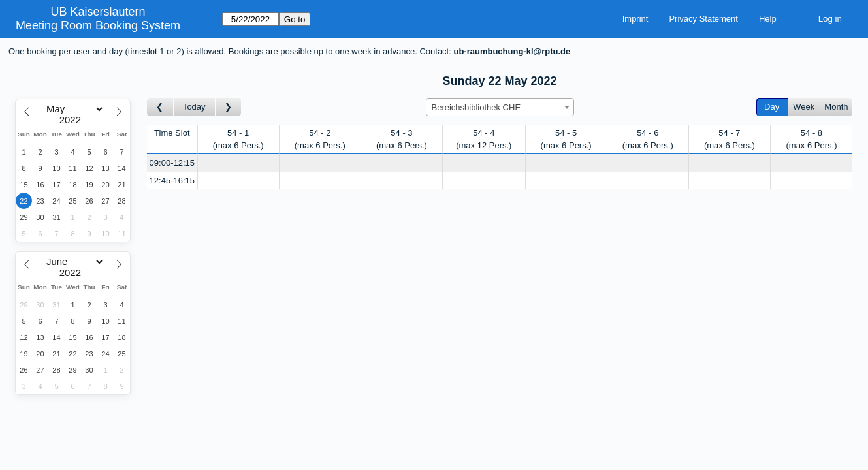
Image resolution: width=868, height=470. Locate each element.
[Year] (73, 120)
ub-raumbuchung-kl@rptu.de (512, 51)
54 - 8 (811, 139)
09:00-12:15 (172, 163)
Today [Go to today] (194, 107)
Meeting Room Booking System (98, 25)
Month (836, 107)
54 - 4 (484, 139)
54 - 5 (566, 139)
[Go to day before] (160, 107)
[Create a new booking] (238, 163)
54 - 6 (648, 139)
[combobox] (500, 107)
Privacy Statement (703, 19)
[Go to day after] (229, 107)
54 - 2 (320, 139)
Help (768, 19)
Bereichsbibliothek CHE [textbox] (476, 107)
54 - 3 (402, 139)
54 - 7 (730, 139)
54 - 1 (238, 139)
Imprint (635, 19)
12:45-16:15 (172, 180)
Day (772, 107)
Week (804, 107)
